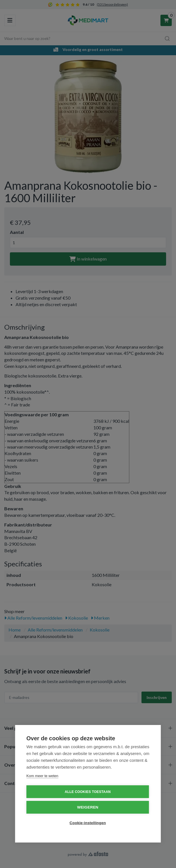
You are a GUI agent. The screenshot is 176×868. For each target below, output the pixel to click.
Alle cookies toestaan (88, 792)
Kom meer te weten (42, 776)
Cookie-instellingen (88, 823)
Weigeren (88, 807)
